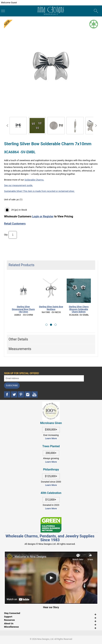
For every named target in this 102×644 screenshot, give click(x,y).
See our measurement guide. (18, 185)
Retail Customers (15, 224)
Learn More (51, 438)
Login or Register (43, 216)
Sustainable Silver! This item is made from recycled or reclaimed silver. (39, 191)
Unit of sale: (10, 199)
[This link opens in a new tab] (51, 519)
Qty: (6, 235)
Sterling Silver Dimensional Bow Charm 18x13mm (23, 309)
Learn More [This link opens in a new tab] (51, 462)
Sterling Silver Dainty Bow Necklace (51, 308)
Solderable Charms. (34, 180)
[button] (46, 325)
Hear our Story (51, 607)
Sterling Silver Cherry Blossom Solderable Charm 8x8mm (79, 309)
